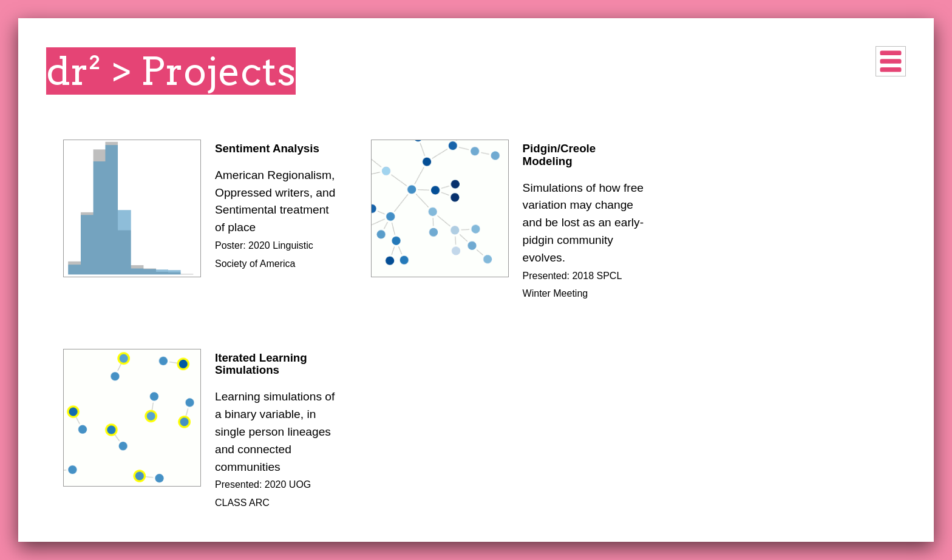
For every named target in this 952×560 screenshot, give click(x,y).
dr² (74, 71)
